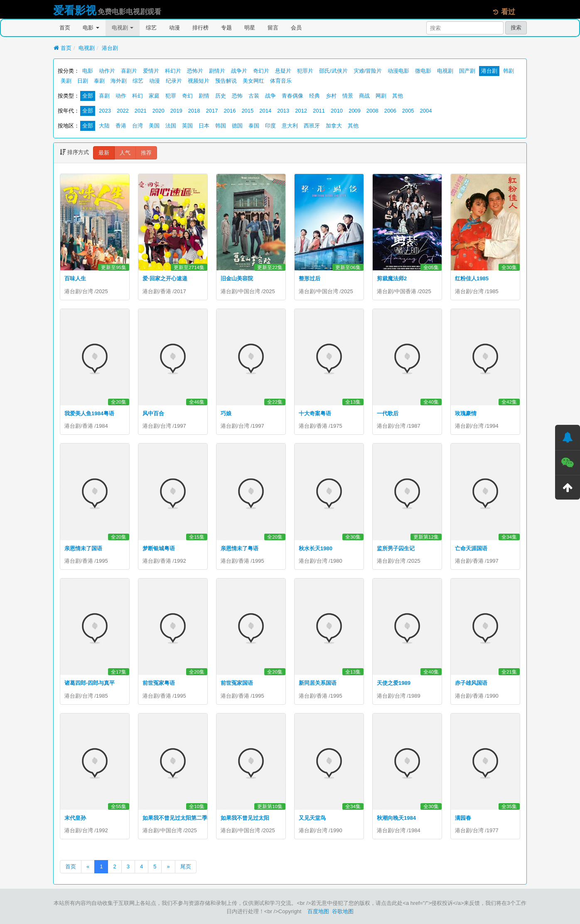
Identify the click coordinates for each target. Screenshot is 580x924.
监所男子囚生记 (396, 548)
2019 (176, 111)
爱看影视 (75, 10)
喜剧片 (129, 71)
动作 (121, 96)
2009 (355, 111)
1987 (414, 426)
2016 (230, 111)
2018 (194, 111)
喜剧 (104, 96)
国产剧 (467, 71)
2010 (337, 111)
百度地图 (318, 911)
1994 (493, 426)
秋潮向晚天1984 (396, 818)
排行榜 (200, 28)
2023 (105, 111)
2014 (265, 111)
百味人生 (75, 278)
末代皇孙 (75, 818)
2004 (426, 111)
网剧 (381, 96)
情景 (348, 96)
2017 (212, 111)
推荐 (146, 153)
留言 (273, 28)
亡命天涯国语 (471, 548)
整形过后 (310, 278)
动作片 (107, 71)
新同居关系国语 (318, 683)
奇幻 (187, 96)
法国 (171, 126)
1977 (493, 830)
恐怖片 (195, 71)
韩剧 (509, 71)
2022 (123, 111)
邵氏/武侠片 (333, 71)
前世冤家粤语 (159, 683)
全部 (88, 96)
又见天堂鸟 (312, 818)
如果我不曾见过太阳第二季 (175, 818)
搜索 (516, 28)
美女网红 (253, 81)
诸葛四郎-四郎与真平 (90, 683)
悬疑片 (283, 71)
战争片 (239, 71)
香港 (121, 126)
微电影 (423, 71)
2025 (102, 291)
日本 (204, 126)
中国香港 (406, 291)
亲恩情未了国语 (83, 548)
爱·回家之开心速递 (165, 278)
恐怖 (237, 96)
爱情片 (151, 71)
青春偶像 (292, 96)
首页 (65, 28)
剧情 (204, 96)
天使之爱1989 (394, 683)
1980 (336, 561)
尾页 (186, 866)
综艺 (151, 28)
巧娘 (226, 413)
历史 (221, 96)
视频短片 (199, 81)
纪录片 (174, 81)
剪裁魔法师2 (392, 278)
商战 (364, 96)
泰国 (254, 126)
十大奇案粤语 (315, 413)
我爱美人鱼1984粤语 (89, 413)
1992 (180, 561)
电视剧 (123, 28)
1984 (102, 426)
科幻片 (173, 71)
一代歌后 (388, 413)
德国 (237, 126)
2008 (372, 111)
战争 (270, 96)
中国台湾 (249, 291)
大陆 (104, 126)
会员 (296, 28)
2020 (159, 111)
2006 (390, 111)
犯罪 (171, 96)
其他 (398, 96)
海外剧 (119, 81)
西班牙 (312, 126)
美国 (154, 126)
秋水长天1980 (316, 548)
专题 (226, 28)
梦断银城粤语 (159, 548)
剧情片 (217, 71)
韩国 (221, 126)
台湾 (138, 126)
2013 (283, 111)
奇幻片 (261, 71)
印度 (270, 126)
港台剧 (110, 48)
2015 (247, 111)
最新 (104, 153)
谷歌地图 (343, 911)
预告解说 (226, 81)
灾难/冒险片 (368, 71)
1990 (493, 696)
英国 (187, 126)
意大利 (290, 126)
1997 (180, 426)
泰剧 (99, 81)
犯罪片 (305, 71)
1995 (102, 561)
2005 (408, 111)
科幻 (138, 96)
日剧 (83, 81)
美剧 (66, 81)
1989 (414, 696)
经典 (315, 96)
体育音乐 (281, 81)
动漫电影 (398, 71)
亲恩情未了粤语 (240, 548)
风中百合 (153, 413)
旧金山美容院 (237, 278)
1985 (493, 291)
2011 (319, 111)
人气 (125, 153)
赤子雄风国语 (471, 683)
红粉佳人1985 (472, 278)
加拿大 (334, 126)
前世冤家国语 (237, 683)
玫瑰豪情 (466, 413)
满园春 (463, 818)
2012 (301, 111)
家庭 (154, 96)
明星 (250, 28)
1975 (336, 426)
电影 (91, 28)
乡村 (331, 96)
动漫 (174, 28)
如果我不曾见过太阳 (245, 818)
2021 (141, 111)
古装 (254, 96)
